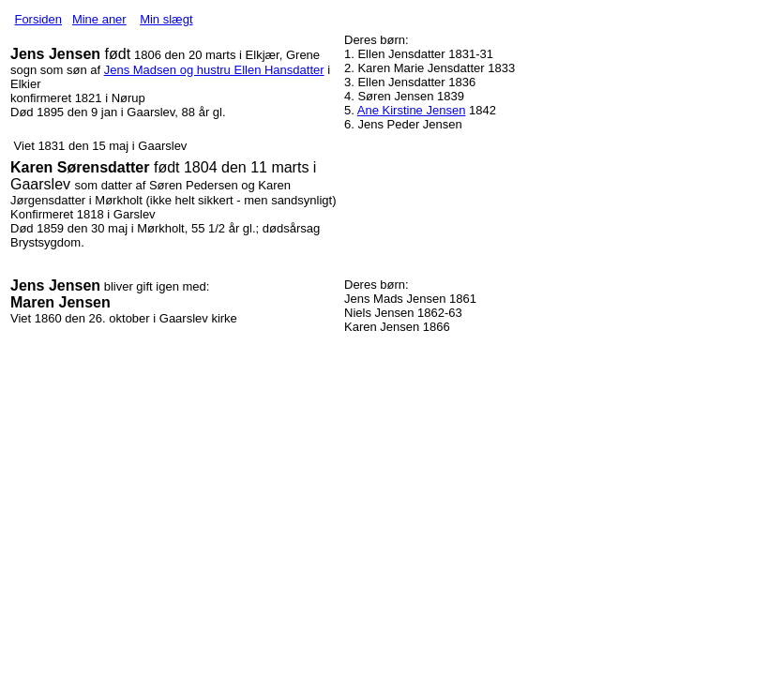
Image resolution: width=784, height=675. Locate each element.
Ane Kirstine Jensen (412, 110)
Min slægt (166, 19)
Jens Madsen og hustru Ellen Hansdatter (214, 70)
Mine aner (99, 19)
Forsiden (38, 19)
